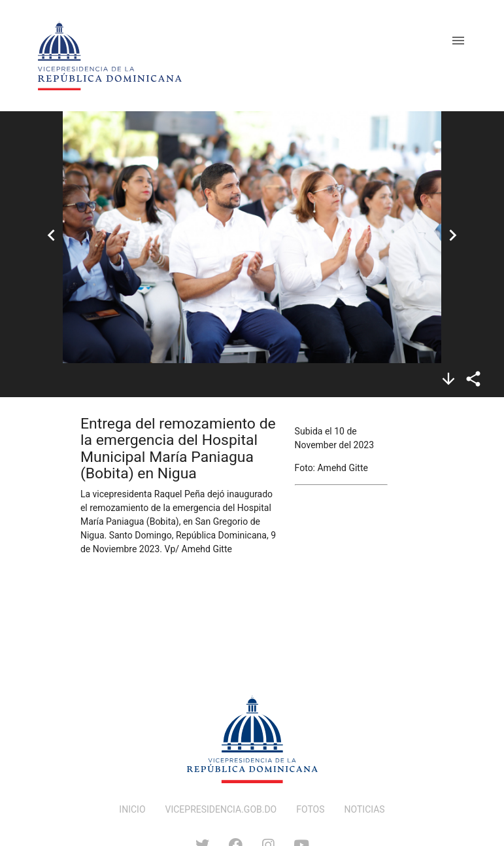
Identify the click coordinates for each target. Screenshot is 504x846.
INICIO (132, 809)
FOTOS (310, 809)
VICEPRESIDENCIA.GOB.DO (221, 809)
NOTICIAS (365, 809)
